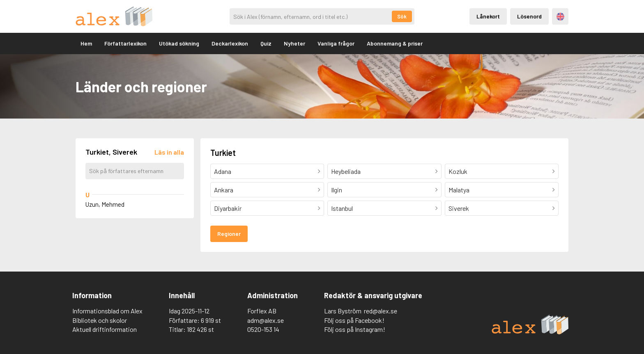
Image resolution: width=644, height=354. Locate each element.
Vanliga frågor (336, 43)
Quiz (266, 43)
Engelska (560, 17)
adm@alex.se (266, 320)
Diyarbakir (228, 208)
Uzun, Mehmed (105, 204)
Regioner (229, 234)
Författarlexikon (125, 43)
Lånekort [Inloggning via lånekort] (488, 16)
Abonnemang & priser (395, 43)
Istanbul (342, 208)
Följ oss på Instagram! (355, 329)
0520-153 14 (263, 329)
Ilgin (337, 190)
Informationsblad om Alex (107, 311)
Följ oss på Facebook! (354, 320)
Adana (223, 171)
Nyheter (294, 43)
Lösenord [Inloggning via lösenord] (529, 16)
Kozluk (458, 171)
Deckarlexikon (230, 43)
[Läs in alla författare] (169, 152)
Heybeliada (346, 171)
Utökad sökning (179, 43)
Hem (86, 43)
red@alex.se (381, 311)
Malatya (459, 190)
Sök (402, 16)
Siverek (459, 208)
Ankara (224, 190)
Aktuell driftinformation (105, 329)
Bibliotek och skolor (100, 320)
